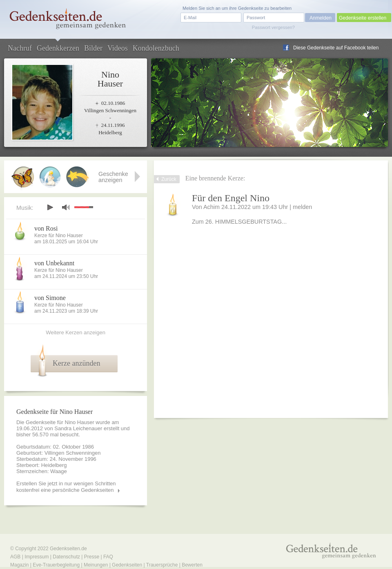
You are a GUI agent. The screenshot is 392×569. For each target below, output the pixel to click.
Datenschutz (66, 557)
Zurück (169, 179)
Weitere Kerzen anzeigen (76, 332)
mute (66, 207)
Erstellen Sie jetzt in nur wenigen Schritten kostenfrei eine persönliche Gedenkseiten (66, 487)
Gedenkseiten (127, 565)
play (50, 207)
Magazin (19, 565)
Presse (92, 557)
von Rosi (46, 228)
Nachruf (20, 48)
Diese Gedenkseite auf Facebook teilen (336, 48)
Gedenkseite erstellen (363, 18)
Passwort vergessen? (273, 27)
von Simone (50, 298)
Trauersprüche (162, 565)
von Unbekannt (54, 263)
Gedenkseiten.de (68, 549)
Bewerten (192, 565)
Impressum (37, 557)
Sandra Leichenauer (78, 428)
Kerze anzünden (76, 363)
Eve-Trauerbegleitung (56, 565)
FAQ (108, 557)
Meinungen (96, 565)
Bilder (93, 48)
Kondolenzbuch (156, 48)
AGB (15, 557)
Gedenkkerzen (58, 48)
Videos (118, 48)
